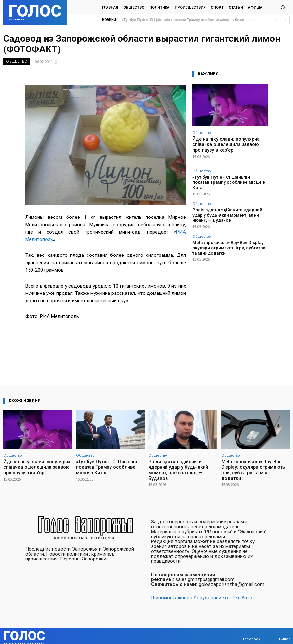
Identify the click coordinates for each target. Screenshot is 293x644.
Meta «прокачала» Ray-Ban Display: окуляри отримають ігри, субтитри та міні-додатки (230, 235)
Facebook (252, 632)
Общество (17, 61)
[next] (286, 20)
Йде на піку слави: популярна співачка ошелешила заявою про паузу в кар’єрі (226, 144)
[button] (283, 7)
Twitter (284, 632)
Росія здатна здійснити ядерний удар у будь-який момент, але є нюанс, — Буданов (228, 205)
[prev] (275, 20)
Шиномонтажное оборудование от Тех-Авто (202, 591)
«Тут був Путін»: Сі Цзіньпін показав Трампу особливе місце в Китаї (183, 20)
